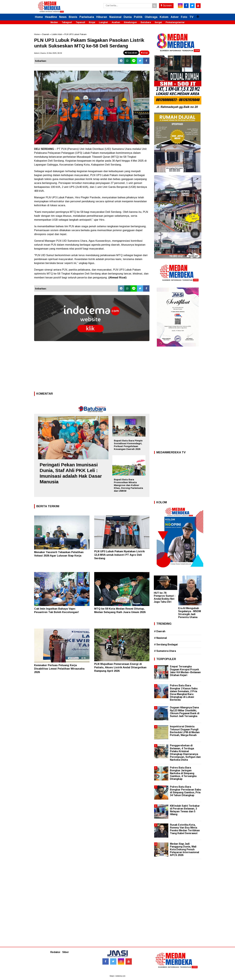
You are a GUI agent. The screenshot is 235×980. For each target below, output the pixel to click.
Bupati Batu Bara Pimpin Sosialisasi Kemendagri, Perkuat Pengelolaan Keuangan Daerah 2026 (128, 445)
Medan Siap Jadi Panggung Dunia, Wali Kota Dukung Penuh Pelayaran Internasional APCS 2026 (184, 850)
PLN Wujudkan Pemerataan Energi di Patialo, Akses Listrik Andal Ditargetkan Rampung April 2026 (120, 667)
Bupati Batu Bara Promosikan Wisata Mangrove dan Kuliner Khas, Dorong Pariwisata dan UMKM (128, 485)
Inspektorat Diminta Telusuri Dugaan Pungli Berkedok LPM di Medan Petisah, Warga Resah (185, 731)
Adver (175, 17)
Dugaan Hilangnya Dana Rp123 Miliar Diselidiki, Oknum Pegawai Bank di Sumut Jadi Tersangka (185, 712)
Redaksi (55, 952)
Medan (54, 22)
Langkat (103, 22)
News (63, 17)
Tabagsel (67, 22)
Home (39, 17)
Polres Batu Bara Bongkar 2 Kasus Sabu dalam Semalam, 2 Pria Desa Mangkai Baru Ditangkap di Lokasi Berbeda (184, 693)
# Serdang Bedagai (166, 645)
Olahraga (151, 17)
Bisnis (73, 17)
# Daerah (160, 631)
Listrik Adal (57, 34)
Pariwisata (87, 17)
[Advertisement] (92, 367)
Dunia (128, 17)
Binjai (92, 22)
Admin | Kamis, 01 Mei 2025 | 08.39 (48, 53)
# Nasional (160, 638)
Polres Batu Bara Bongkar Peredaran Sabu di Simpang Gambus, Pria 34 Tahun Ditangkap (185, 791)
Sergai (158, 22)
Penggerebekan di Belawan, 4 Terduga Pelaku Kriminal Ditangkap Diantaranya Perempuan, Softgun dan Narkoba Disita (185, 753)
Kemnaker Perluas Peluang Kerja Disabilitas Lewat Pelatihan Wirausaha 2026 (59, 669)
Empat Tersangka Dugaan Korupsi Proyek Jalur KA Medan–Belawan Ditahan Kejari (185, 671)
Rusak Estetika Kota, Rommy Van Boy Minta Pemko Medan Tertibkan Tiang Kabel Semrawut (185, 829)
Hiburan (102, 17)
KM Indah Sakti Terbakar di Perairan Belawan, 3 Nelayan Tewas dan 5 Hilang (185, 810)
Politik (138, 17)
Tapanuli (80, 22)
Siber (66, 952)
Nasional (115, 17)
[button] (198, 15)
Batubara (146, 22)
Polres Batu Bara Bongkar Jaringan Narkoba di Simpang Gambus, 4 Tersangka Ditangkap (183, 773)
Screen (166, 5)
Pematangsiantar (175, 22)
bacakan (131, 53)
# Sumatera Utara (165, 651)
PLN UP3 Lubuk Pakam (75, 34)
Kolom (164, 17)
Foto (184, 17)
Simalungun (130, 22)
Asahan (116, 22)
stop (144, 53)
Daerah (46, 34)
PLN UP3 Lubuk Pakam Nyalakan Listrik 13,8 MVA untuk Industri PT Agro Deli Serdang (119, 555)
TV (191, 17)
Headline (51, 17)
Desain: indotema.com (118, 976)
